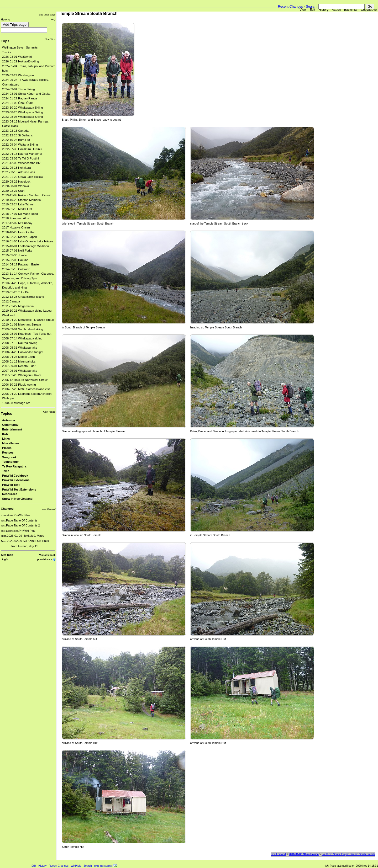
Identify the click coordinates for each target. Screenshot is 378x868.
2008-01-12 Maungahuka (19, 361)
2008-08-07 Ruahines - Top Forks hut (27, 334)
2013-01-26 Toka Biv (16, 292)
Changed (7, 509)
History (324, 10)
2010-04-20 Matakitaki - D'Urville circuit (28, 320)
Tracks (7, 52)
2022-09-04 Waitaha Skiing (20, 145)
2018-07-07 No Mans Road (20, 214)
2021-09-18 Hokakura (17, 168)
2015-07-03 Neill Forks (17, 251)
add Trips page (47, 15)
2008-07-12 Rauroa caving (20, 343)
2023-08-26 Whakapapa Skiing (23, 112)
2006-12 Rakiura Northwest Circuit (25, 380)
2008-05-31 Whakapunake (20, 348)
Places (7, 448)
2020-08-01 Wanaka (15, 186)
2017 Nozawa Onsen (16, 227)
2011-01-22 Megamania (18, 306)
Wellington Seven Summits (20, 47)
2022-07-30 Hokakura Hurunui (22, 149)
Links (6, 439)
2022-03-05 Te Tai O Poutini (20, 158)
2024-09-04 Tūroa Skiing (18, 89)
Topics (6, 414)
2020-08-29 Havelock (16, 182)
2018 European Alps (15, 218)
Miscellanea (10, 443)
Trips (5, 41)
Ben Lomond (278, 854)
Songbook (9, 457)
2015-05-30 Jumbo (15, 255)
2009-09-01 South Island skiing (23, 329)
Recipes (8, 452)
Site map (7, 555)
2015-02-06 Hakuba (15, 260)
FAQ (53, 19)
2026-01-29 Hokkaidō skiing (20, 61)
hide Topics (49, 412)
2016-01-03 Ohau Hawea (304, 854)
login (5, 559)
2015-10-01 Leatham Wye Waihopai (26, 246)
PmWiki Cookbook (15, 476)
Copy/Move (369, 10)
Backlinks (351, 10)
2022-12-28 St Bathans (17, 135)
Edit (313, 10)
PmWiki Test (11, 485)
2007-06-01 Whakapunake (20, 371)
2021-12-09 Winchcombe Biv (21, 163)
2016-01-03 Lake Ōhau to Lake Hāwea (28, 241)
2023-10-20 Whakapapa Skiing (23, 108)
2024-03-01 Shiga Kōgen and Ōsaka (26, 94)
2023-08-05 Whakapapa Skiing (23, 117)
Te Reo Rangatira (14, 466)
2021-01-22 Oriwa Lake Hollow (23, 177)
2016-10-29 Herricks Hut (18, 232)
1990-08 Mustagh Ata (16, 403)
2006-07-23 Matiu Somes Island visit (26, 389)
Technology (10, 462)
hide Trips (50, 39)
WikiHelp (76, 866)
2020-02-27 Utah (13, 191)
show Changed (49, 509)
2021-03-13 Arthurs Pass (19, 172)
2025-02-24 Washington (18, 75)
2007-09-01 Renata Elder (19, 366)
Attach (336, 10)
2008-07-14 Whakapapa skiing (22, 338)
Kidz (5, 434)
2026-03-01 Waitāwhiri (17, 57)
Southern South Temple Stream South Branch (348, 854)
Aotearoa (9, 420)
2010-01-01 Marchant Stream (22, 324)
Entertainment (12, 429)
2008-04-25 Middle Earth (19, 357)
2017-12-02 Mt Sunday (17, 223)
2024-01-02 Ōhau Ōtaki (18, 103)
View (303, 10)
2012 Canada (11, 301)
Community (10, 425)
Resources (10, 494)
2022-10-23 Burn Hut (16, 140)
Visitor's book (47, 555)
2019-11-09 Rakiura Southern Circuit (26, 195)
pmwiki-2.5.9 (45, 559)
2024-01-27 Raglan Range (20, 98)
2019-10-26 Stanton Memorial (22, 200)
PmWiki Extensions (16, 480)
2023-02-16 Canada (15, 131)
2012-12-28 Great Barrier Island (23, 297)
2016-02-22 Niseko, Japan (20, 237)
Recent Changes (290, 6)
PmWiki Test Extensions (19, 489)
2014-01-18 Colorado (16, 269)
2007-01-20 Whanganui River (22, 375)
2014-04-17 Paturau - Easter (21, 264)
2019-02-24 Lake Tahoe (18, 204)
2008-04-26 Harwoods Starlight (23, 352)
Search (311, 6)
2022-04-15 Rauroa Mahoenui (22, 154)
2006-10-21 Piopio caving (19, 385)
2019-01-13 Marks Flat (17, 209)
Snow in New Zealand (17, 499)
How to (5, 19)
